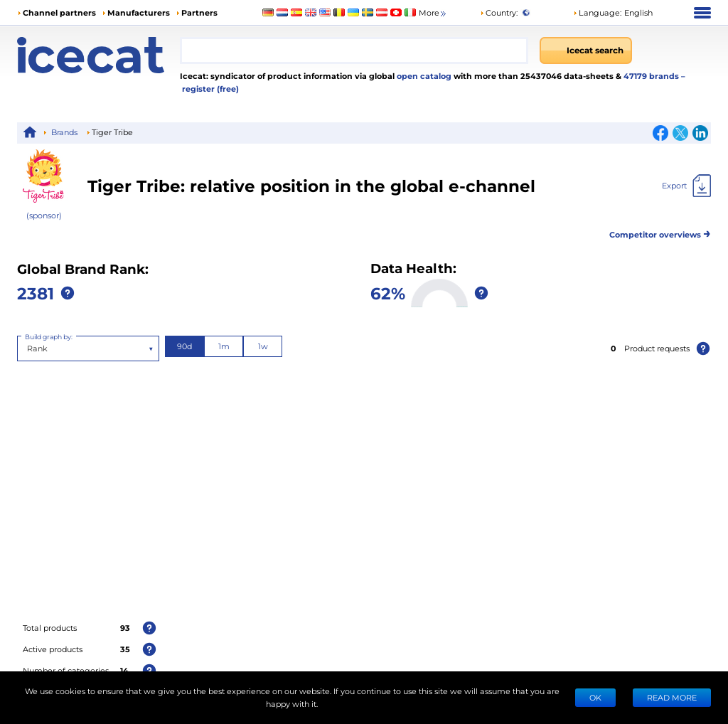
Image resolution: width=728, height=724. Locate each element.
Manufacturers (139, 12)
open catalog (423, 76)
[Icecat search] (586, 50)
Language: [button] (597, 12)
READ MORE (672, 697)
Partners (199, 12)
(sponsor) (44, 215)
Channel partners (59, 12)
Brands (64, 132)
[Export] (686, 186)
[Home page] (98, 55)
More (433, 13)
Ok (595, 697)
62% (388, 293)
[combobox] (354, 50)
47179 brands (652, 76)
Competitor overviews (660, 232)
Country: (499, 12)
